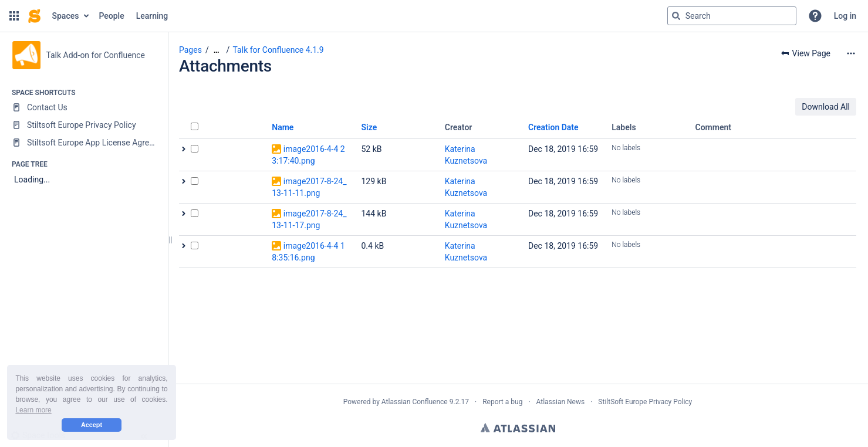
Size (369, 127)
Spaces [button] (66, 16)
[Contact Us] (84, 107)
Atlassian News (561, 402)
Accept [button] (92, 425)
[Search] (676, 16)
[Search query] (732, 16)
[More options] (851, 53)
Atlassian (518, 428)
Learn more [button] (33, 410)
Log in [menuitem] (845, 16)
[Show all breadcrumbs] (217, 50)
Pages (190, 50)
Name (283, 127)
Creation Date (553, 127)
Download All (826, 107)
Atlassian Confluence (415, 402)
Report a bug (502, 402)
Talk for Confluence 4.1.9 (278, 50)
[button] (14, 16)
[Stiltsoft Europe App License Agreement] (84, 143)
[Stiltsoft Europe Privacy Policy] (84, 125)
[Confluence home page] (34, 16)
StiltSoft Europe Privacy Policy (645, 402)
